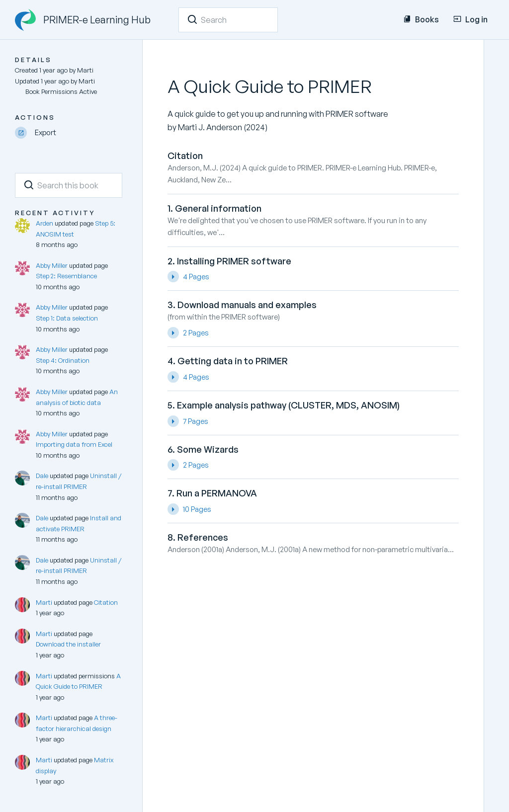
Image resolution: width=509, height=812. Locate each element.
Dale (42, 476)
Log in (470, 19)
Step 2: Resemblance (66, 276)
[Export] (69, 133)
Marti (44, 602)
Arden (44, 223)
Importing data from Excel (74, 444)
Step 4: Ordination (63, 360)
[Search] (192, 19)
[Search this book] (69, 185)
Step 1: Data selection (67, 318)
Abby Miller (52, 265)
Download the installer (68, 644)
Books (421, 19)
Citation (106, 602)
